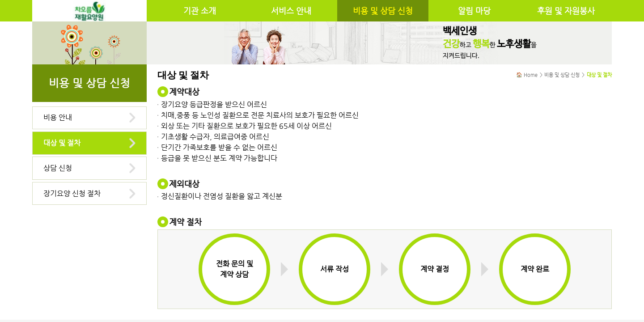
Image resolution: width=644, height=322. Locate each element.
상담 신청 (58, 168)
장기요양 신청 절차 (72, 193)
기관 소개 (200, 11)
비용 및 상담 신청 (383, 11)
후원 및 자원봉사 (566, 11)
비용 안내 (58, 117)
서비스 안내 (291, 11)
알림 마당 (474, 11)
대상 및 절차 (62, 143)
